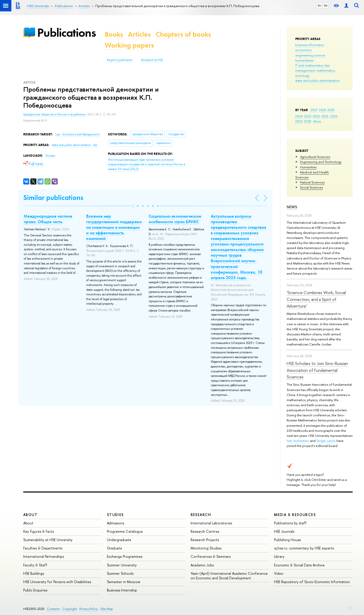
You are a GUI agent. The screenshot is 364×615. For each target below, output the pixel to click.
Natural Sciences (312, 182)
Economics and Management (81, 134)
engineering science (310, 55)
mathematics (326, 70)
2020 (334, 116)
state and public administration (317, 80)
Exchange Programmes (125, 556)
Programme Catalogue (125, 531)
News (292, 207)
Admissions (116, 523)
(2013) (147, 164)
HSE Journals (284, 531)
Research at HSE (152, 60)
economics (303, 50)
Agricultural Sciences (315, 157)
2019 (299, 121)
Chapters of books (183, 34)
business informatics (310, 45)
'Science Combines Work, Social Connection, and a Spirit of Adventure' (316, 299)
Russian (50, 156)
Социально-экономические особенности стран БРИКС (175, 219)
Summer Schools (120, 573)
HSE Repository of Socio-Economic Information (312, 582)
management (305, 70)
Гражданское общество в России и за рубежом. (55, 114)
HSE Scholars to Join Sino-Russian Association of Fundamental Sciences (317, 370)
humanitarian (305, 60)
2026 (323, 110)
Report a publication (120, 60)
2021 (325, 116)
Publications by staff (290, 523)
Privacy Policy (89, 609)
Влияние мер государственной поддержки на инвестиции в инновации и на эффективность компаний (114, 227)
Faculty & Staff (35, 565)
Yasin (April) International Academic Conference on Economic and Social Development (229, 576)
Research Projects (205, 540)
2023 (308, 116)
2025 (331, 110)
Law (58, 134)
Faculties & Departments (43, 548)
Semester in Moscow (124, 582)
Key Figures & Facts (39, 531)
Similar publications (53, 198)
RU (320, 6)
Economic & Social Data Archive (299, 565)
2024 (299, 116)
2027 (314, 110)
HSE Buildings (34, 573)
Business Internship (122, 590)
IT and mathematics (309, 65)
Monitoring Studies (206, 548)
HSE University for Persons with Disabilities (57, 582)
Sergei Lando (326, 441)
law (327, 65)
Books (114, 34)
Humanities (308, 167)
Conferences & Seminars (211, 556)
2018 (308, 121)
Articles (139, 34)
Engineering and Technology (321, 162)
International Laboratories (211, 523)
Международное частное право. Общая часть (48, 219)
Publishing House (288, 540)
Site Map (107, 609)
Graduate (115, 548)
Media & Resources (295, 515)
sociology (302, 75)
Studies (115, 515)
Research (201, 515)
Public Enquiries (35, 590)
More (317, 121)
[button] (133, 206)
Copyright (70, 609)
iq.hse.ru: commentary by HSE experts (304, 548)
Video (279, 573)
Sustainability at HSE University (48, 540)
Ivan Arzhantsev (298, 441)
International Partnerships (44, 556)
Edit (350, 608)
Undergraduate (119, 540)
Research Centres (205, 531)
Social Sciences (311, 187)
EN (326, 6)
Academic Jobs (202, 565)
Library (279, 556)
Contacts (53, 609)
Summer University (122, 565)
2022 (316, 116)
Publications (66, 33)
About (30, 515)
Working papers (129, 45)
